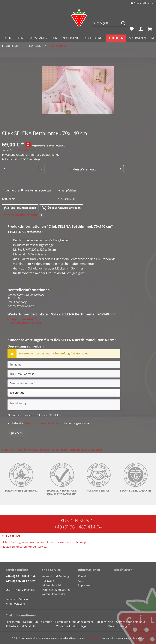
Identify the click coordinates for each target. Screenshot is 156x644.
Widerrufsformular (54, 594)
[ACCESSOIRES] (94, 38)
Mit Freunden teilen (20, 208)
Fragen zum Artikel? (22, 319)
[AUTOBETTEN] (14, 38)
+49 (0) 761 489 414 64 (78, 527)
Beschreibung (11, 215)
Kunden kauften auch (36, 450)
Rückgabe (48, 581)
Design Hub (31, 622)
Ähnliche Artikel (12, 450)
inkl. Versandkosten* (24, 150)
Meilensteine (105, 622)
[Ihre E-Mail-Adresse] (64, 374)
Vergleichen (11, 190)
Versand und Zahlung (55, 576)
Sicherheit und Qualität (20, 626)
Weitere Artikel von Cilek (24, 323)
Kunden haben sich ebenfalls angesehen (76, 450)
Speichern (16, 433)
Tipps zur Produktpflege (71, 626)
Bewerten (43, 190)
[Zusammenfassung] (64, 383)
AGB (81, 581)
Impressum (85, 585)
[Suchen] (123, 23)
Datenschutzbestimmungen (41, 423)
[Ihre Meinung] (64, 405)
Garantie (47, 622)
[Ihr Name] (64, 364)
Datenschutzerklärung (56, 590)
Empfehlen (67, 190)
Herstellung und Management (74, 622)
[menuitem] (109, 25)
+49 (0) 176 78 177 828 (21, 581)
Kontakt (83, 576)
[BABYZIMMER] (38, 38)
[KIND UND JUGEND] (66, 38)
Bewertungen (32, 215)
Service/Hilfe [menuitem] (141, 3)
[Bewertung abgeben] (64, 393)
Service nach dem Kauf (131, 622)
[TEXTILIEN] (116, 38)
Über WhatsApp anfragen (61, 208)
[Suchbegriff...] (109, 23)
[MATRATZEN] (137, 38)
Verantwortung (118, 626)
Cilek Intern (13, 622)
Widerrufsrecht (51, 585)
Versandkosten (93, 638)
